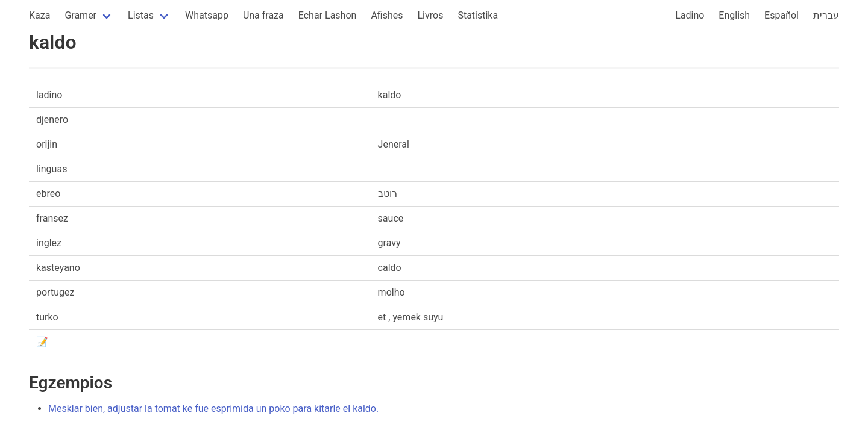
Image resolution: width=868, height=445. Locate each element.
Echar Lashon (328, 15)
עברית (826, 15)
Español (782, 15)
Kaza (39, 15)
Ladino (690, 15)
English (734, 15)
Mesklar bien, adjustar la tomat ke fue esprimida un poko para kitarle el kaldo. (213, 409)
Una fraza (263, 15)
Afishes (387, 15)
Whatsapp (207, 15)
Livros (431, 15)
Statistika (478, 15)
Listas (141, 15)
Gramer (80, 15)
